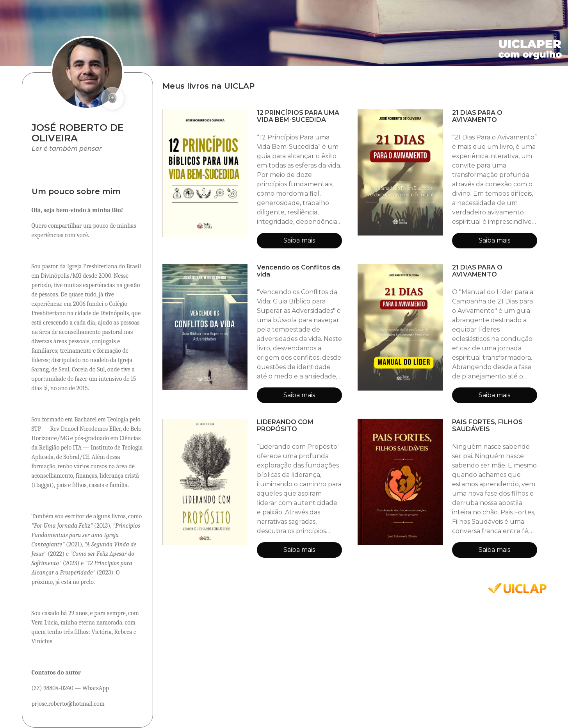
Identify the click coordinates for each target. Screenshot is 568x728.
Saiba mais (299, 240)
